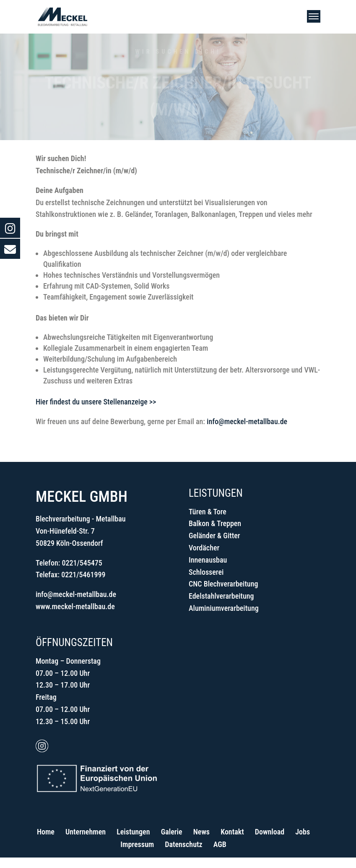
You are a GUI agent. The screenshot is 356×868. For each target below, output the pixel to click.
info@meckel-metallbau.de (247, 421)
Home (46, 832)
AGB (220, 844)
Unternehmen (86, 832)
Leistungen (133, 832)
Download (270, 832)
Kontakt (232, 832)
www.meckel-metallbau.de (75, 606)
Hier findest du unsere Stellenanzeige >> (96, 402)
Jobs (303, 832)
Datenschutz (183, 844)
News (201, 832)
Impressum (137, 844)
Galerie (172, 832)
